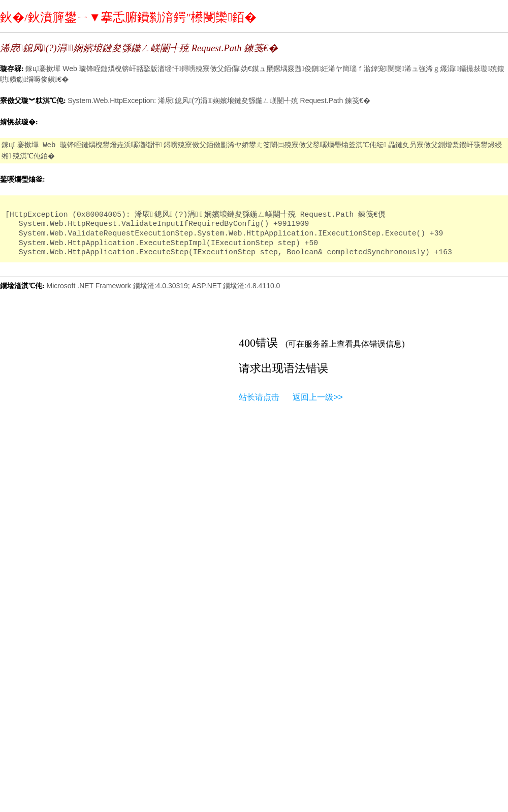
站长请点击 (259, 397)
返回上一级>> (318, 397)
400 (247, 343)
